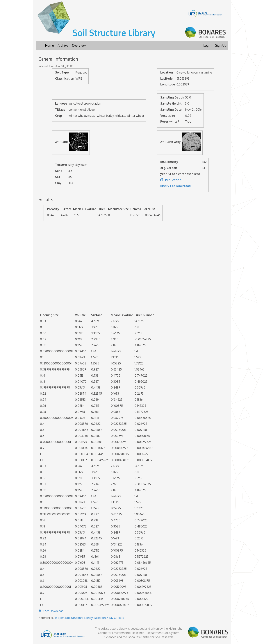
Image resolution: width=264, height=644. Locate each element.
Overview (79, 45)
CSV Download (51, 611)
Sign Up (221, 45)
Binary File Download (175, 186)
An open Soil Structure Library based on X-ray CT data (89, 618)
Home (49, 45)
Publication (171, 180)
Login (207, 45)
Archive (63, 45)
